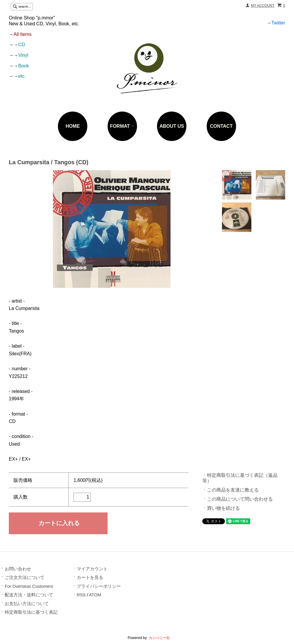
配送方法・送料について (29, 595)
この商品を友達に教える (233, 490)
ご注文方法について (25, 577)
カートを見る (90, 577)
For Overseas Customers (29, 586)
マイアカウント (92, 569)
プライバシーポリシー (99, 586)
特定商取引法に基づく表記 (31, 612)
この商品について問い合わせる (240, 499)
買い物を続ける (223, 508)
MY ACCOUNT (263, 6)
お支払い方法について (27, 604)
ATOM (95, 595)
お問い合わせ (18, 569)
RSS (81, 595)
